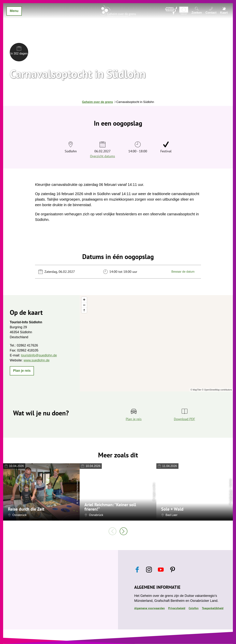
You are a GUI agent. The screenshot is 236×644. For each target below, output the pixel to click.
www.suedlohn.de (37, 360)
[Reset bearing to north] (84, 310)
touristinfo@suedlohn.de (39, 355)
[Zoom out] (84, 305)
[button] (22, 371)
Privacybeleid (177, 608)
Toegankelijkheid (213, 608)
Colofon (194, 608)
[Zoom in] (84, 300)
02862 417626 (27, 345)
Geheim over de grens (98, 102)
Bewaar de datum (183, 272)
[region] (156, 343)
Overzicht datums (103, 156)
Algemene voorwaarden (150, 608)
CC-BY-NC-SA (230, 496)
